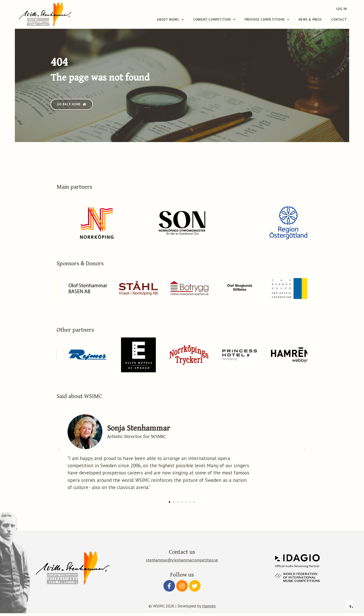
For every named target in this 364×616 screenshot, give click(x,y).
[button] (72, 107)
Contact (339, 20)
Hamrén (209, 609)
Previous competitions (267, 20)
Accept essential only (302, 585)
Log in (342, 9)
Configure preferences (270, 585)
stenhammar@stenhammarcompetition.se (182, 563)
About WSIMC (170, 20)
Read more (265, 549)
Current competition (214, 20)
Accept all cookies (334, 585)
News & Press (310, 20)
